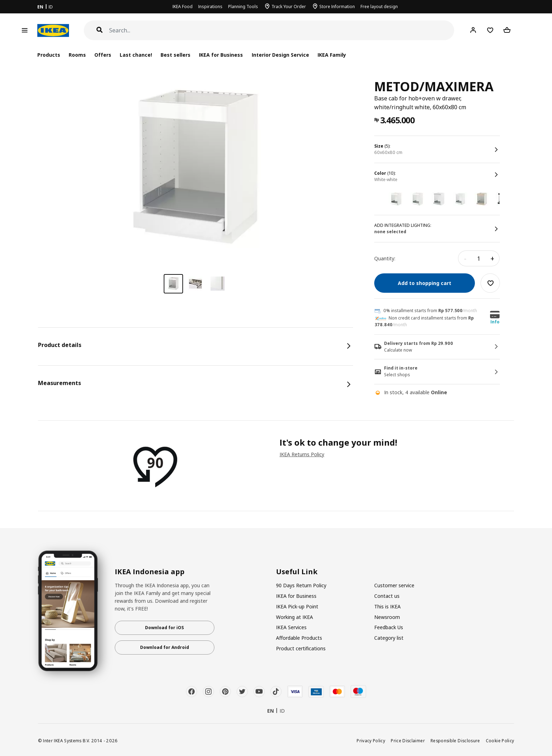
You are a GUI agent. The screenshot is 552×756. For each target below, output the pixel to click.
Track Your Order (289, 7)
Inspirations (210, 7)
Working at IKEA (294, 617)
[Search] (282, 30)
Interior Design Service (280, 55)
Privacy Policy (371, 740)
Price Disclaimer (408, 740)
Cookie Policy (500, 740)
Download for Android (165, 647)
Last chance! (136, 55)
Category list (389, 638)
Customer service (394, 585)
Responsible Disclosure (455, 740)
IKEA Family (332, 55)
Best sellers (175, 55)
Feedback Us (389, 627)
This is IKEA (387, 606)
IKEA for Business (221, 55)
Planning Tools (243, 7)
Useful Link (297, 572)
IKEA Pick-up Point (297, 606)
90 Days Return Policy (301, 585)
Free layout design (379, 7)
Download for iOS (164, 628)
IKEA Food (183, 7)
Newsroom (387, 617)
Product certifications (301, 648)
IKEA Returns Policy (302, 454)
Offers (103, 55)
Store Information (337, 7)
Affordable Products (299, 638)
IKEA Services (291, 627)
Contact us (387, 596)
